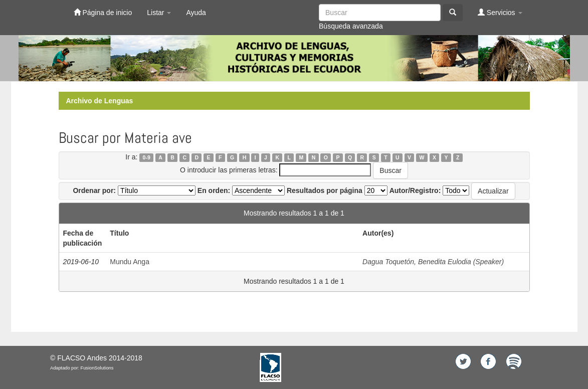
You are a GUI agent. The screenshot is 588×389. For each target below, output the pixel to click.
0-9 (147, 157)
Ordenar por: (94, 190)
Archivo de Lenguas (100, 101)
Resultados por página (325, 190)
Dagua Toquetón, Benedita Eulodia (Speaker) (433, 262)
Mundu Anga (130, 262)
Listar (159, 13)
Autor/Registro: (415, 190)
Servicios (500, 12)
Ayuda (196, 13)
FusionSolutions (97, 368)
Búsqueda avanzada (351, 26)
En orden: (214, 190)
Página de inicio (103, 12)
